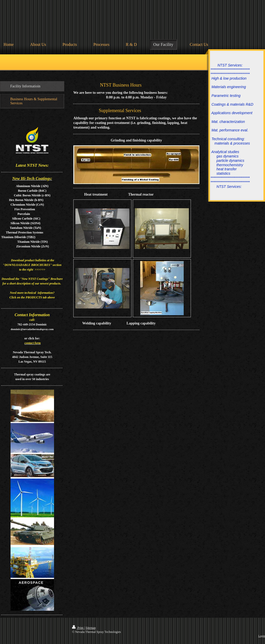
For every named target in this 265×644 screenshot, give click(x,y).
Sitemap (91, 628)
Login (262, 636)
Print (78, 628)
